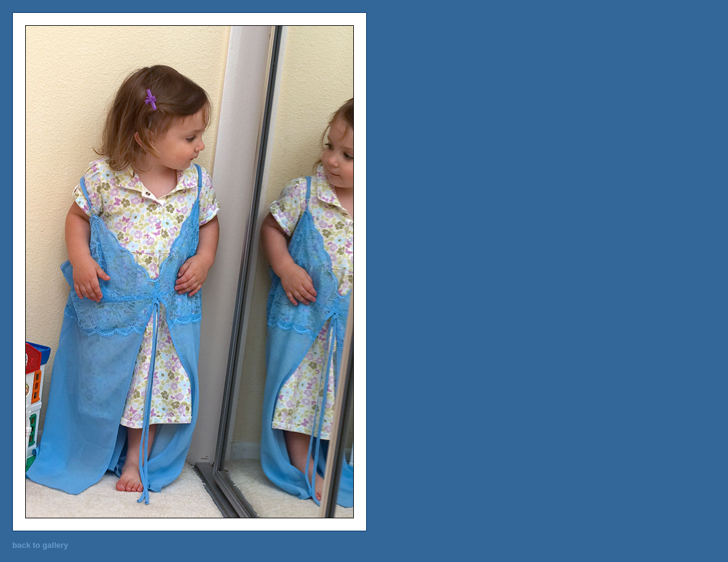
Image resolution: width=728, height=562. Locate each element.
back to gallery (40, 545)
